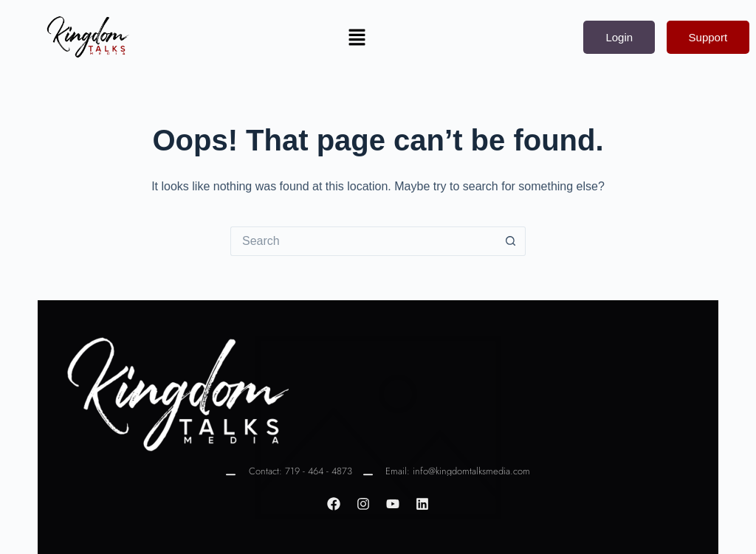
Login (619, 37)
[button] (357, 37)
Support (708, 37)
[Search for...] (363, 241)
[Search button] (511, 241)
